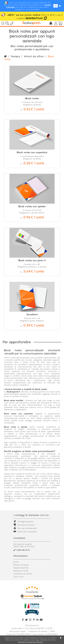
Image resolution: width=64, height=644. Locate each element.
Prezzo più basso (21, 565)
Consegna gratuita (23, 521)
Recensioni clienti (21, 571)
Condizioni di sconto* (23, 574)
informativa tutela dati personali (30, 642)
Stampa (15, 56)
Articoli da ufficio (34, 56)
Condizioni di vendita (38, 631)
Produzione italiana (24, 525)
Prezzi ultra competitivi (25, 531)
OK (56, 6)
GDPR (52, 631)
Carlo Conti (18, 577)
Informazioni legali (17, 631)
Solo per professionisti (25, 528)
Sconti (16, 562)
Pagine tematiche (21, 568)
